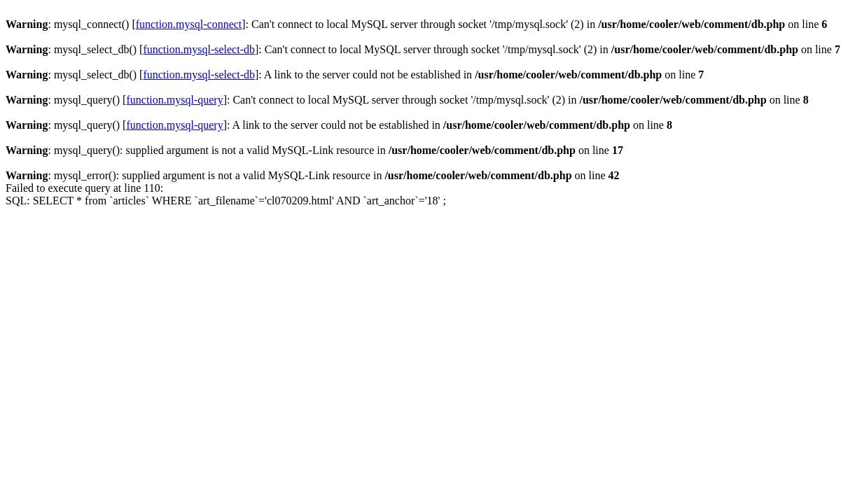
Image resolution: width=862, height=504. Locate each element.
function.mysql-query (174, 100)
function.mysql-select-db (199, 49)
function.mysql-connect (189, 24)
